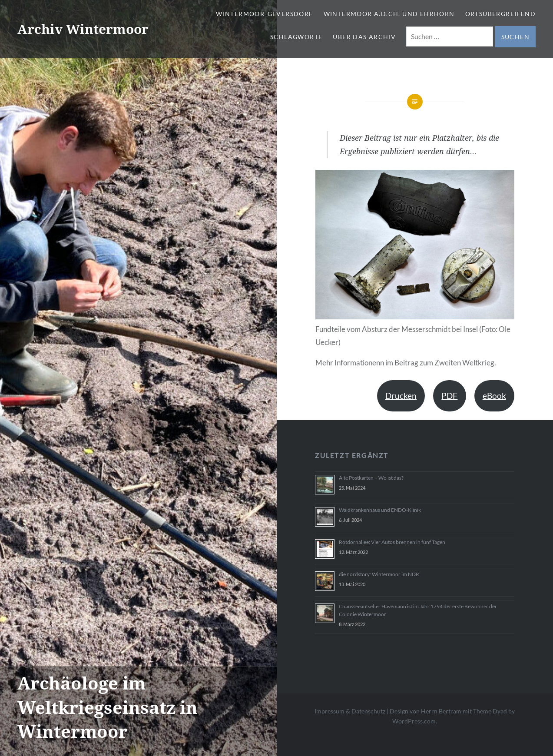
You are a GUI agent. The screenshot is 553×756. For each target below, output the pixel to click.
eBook (494, 396)
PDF (449, 396)
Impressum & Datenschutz (350, 711)
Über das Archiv (364, 37)
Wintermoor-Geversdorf (264, 14)
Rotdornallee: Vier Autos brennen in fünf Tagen (392, 542)
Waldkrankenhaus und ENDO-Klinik (380, 510)
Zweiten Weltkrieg (464, 363)
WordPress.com (414, 721)
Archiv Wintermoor (83, 29)
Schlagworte (296, 37)
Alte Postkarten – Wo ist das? (371, 478)
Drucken (401, 396)
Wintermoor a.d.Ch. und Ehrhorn (389, 14)
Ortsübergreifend (500, 14)
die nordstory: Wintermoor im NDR (379, 574)
